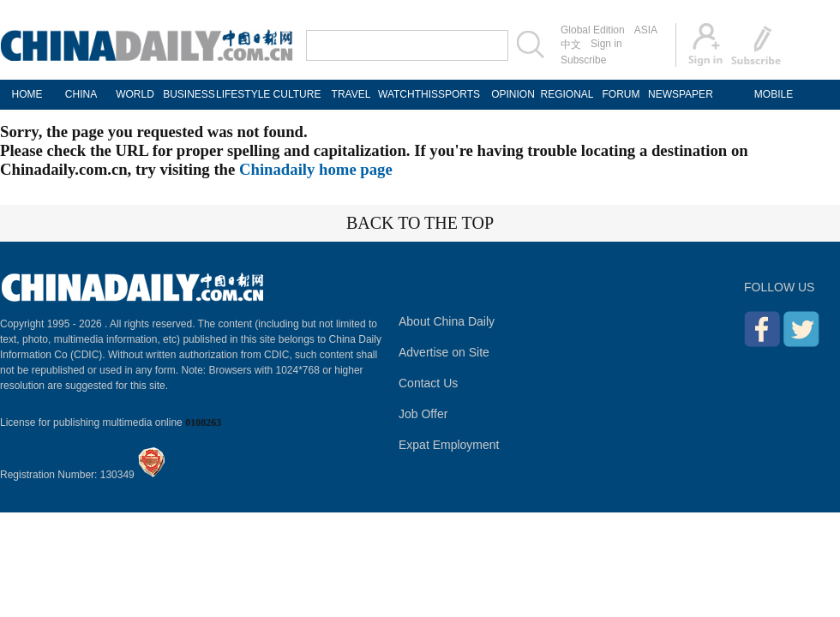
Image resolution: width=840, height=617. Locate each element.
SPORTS (459, 94)
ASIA (646, 30)
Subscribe (583, 60)
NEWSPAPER (675, 94)
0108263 (203, 422)
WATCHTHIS (405, 94)
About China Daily (447, 321)
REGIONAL (567, 94)
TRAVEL (351, 94)
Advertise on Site (444, 352)
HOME (27, 94)
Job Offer (423, 414)
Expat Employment (449, 445)
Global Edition (593, 30)
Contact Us (428, 383)
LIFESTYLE (243, 94)
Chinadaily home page (316, 169)
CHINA (81, 94)
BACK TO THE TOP (420, 223)
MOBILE (774, 94)
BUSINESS (189, 94)
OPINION (513, 94)
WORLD (135, 94)
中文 (571, 45)
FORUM (621, 94)
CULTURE (297, 94)
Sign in (606, 44)
